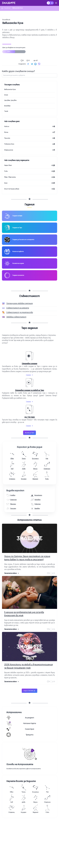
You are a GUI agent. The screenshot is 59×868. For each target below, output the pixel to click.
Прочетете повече (12, 573)
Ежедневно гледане (29, 364)
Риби (6, 171)
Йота (6, 132)
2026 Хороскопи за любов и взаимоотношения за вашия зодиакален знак (28, 666)
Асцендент (20, 718)
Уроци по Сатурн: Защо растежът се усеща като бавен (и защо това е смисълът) (27, 558)
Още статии (29, 691)
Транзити (20, 735)
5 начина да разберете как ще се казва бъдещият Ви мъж (24, 614)
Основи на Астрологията (20, 764)
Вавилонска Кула (10, 89)
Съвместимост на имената (18, 308)
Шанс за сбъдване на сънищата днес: (14, 51)
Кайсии (7, 126)
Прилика (7, 138)
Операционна (9, 150)
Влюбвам (7, 106)
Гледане (29, 375)
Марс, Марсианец (10, 177)
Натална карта (21, 723)
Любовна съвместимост (16, 317)
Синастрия (20, 729)
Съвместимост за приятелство (20, 312)
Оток (6, 95)
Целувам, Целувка (10, 100)
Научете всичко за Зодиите (21, 781)
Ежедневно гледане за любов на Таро (30, 390)
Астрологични (14, 712)
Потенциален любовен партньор (20, 303)
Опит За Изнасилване (12, 189)
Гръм (6, 183)
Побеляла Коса (9, 144)
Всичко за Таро (29, 433)
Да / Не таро (30, 417)
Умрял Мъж (8, 165)
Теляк (6, 111)
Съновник (6, 20)
